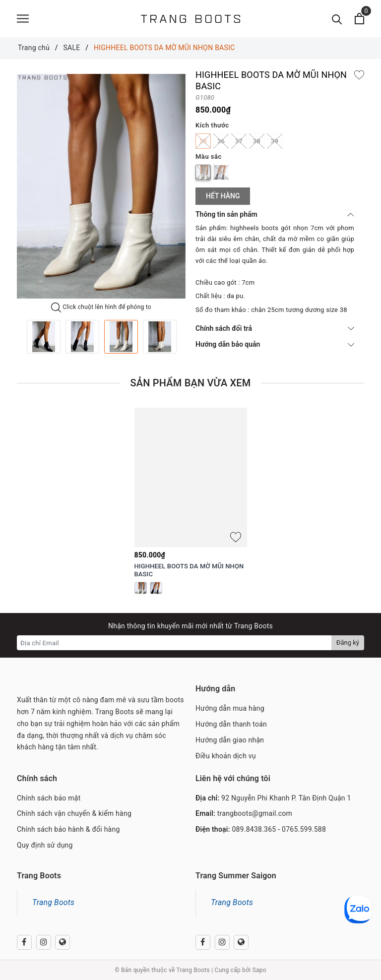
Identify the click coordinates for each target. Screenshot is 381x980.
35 (203, 141)
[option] (101, 186)
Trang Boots (53, 902)
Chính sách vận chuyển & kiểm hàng (74, 813)
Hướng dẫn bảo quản (275, 344)
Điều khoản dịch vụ (226, 756)
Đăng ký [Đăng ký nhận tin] (348, 643)
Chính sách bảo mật (49, 798)
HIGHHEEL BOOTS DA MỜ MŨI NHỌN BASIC (189, 570)
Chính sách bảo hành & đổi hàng (68, 829)
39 (275, 141)
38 (257, 141)
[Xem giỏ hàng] (359, 19)
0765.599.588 (304, 829)
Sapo (259, 970)
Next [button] (186, 337)
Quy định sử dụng (45, 845)
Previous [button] (17, 337)
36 (221, 141)
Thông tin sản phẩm (275, 214)
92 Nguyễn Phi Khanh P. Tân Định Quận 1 (286, 798)
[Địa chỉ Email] (174, 643)
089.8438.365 (254, 829)
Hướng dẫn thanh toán (231, 724)
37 (239, 141)
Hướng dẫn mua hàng (230, 708)
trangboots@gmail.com (255, 813)
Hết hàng (223, 196)
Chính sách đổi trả (275, 328)
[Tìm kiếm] (337, 19)
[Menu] (23, 19)
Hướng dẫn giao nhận (230, 740)
